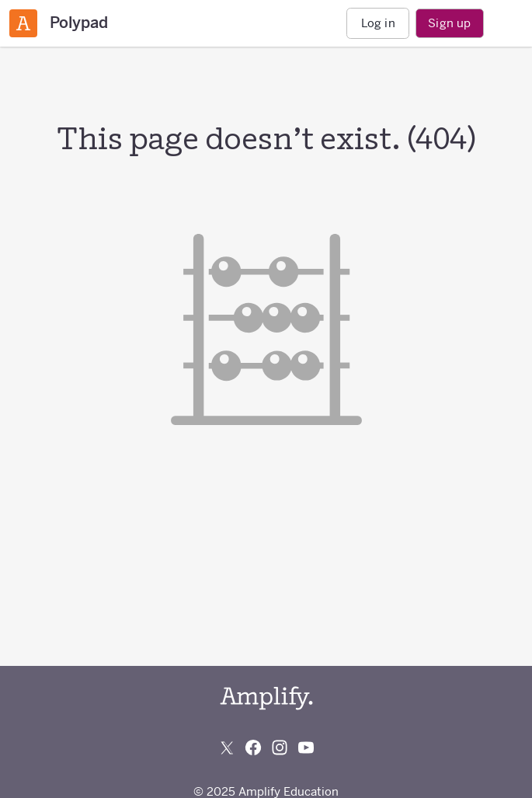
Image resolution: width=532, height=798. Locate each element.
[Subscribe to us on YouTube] (306, 747)
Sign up (449, 23)
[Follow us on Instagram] (280, 747)
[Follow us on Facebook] (253, 747)
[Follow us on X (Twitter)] (227, 747)
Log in (378, 23)
